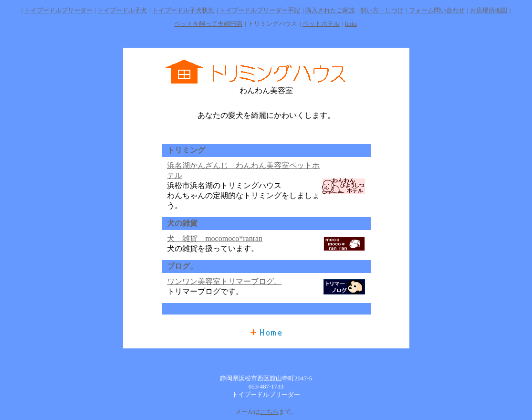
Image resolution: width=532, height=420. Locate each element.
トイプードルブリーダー (58, 10)
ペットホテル (321, 24)
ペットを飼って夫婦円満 (208, 24)
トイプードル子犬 (122, 10)
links (351, 24)
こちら (269, 412)
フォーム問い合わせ (437, 10)
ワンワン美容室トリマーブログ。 (224, 281)
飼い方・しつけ (382, 10)
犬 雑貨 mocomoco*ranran (215, 238)
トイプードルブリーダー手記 (260, 10)
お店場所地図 (489, 10)
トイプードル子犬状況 (183, 10)
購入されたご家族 (330, 10)
